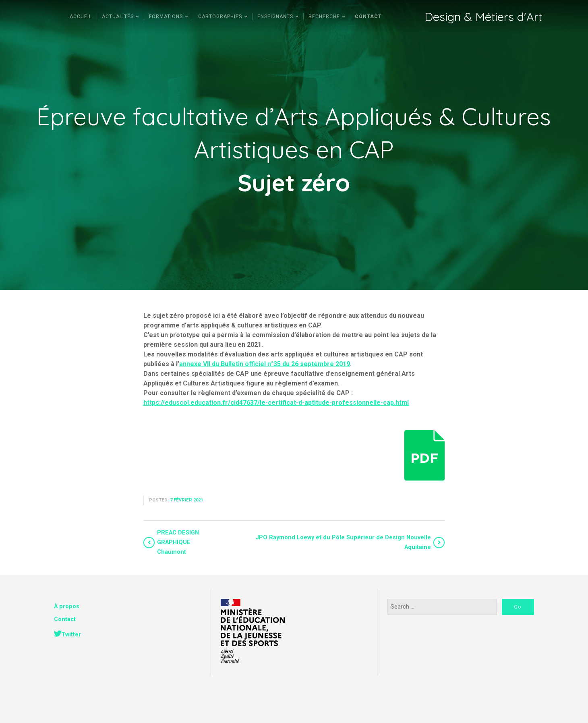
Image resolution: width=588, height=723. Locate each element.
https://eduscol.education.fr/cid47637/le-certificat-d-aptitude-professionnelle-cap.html (276, 403)
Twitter (71, 635)
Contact (65, 619)
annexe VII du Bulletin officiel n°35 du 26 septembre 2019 (265, 364)
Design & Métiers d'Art (483, 17)
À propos (67, 606)
